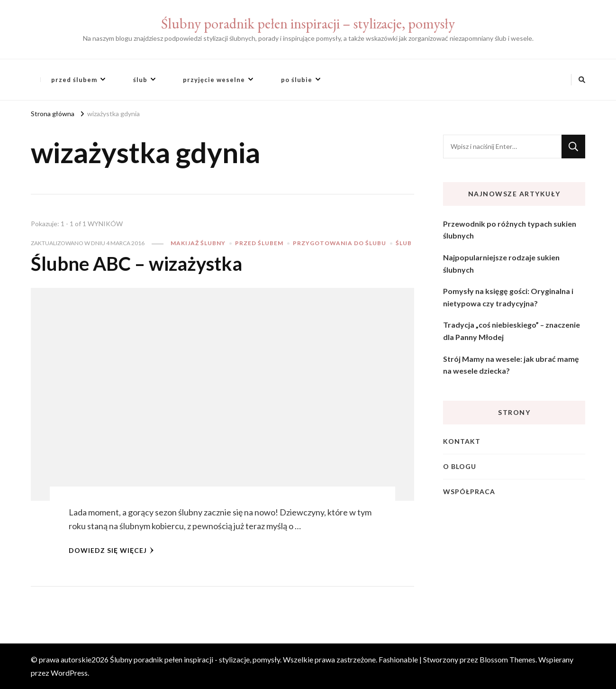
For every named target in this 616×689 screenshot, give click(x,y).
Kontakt (462, 441)
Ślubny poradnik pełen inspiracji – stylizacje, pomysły (308, 23)
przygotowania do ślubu (340, 243)
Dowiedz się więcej (111, 550)
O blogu (460, 466)
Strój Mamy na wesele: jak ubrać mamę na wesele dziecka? (511, 365)
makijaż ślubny (198, 243)
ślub (140, 80)
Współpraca (469, 491)
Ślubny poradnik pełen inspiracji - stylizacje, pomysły (195, 659)
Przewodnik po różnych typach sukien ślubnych (510, 230)
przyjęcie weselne (214, 80)
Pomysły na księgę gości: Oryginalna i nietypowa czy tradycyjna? (508, 297)
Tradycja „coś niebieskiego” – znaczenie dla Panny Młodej (512, 331)
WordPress (69, 673)
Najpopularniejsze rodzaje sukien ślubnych (501, 263)
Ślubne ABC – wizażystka (136, 264)
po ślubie (297, 80)
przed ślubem (74, 80)
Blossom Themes (507, 659)
